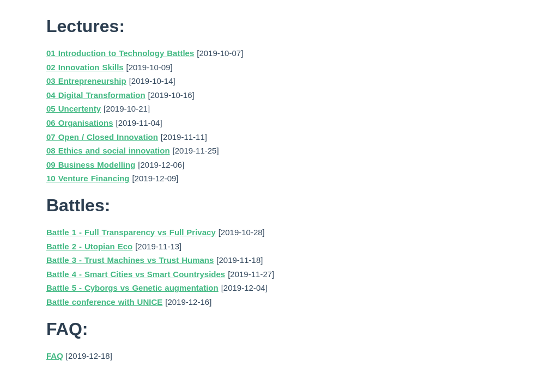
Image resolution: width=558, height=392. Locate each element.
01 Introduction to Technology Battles (120, 53)
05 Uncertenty (74, 109)
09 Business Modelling (91, 165)
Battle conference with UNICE (104, 302)
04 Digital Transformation (96, 95)
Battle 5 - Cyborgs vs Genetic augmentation (132, 288)
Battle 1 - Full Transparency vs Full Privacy (131, 232)
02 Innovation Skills (85, 67)
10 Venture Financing (88, 178)
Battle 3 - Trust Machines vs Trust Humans (130, 260)
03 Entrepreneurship (86, 81)
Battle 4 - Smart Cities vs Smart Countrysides (136, 274)
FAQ (55, 356)
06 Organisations (80, 123)
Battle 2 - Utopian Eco (89, 246)
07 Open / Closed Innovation (102, 137)
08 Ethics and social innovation (108, 151)
